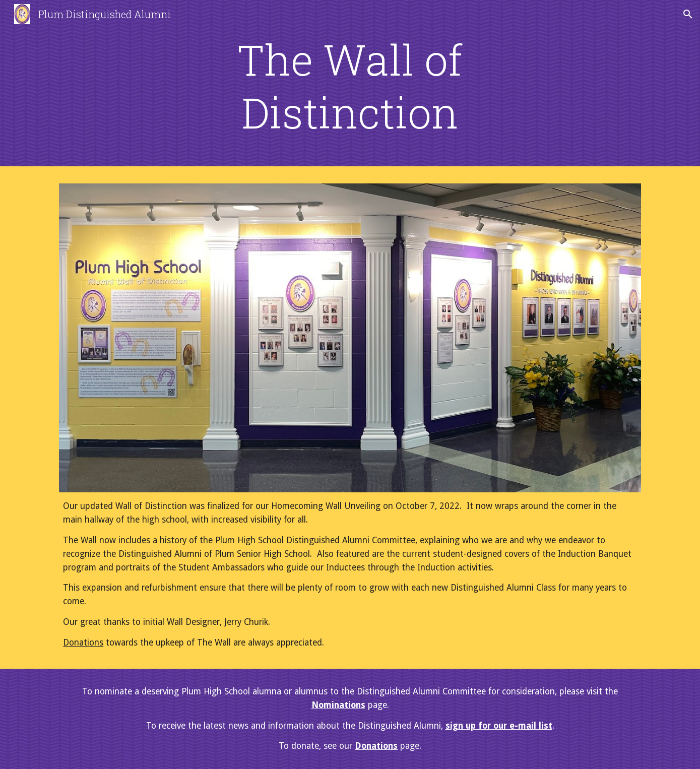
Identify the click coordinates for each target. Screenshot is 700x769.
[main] (350, 86)
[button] (688, 14)
